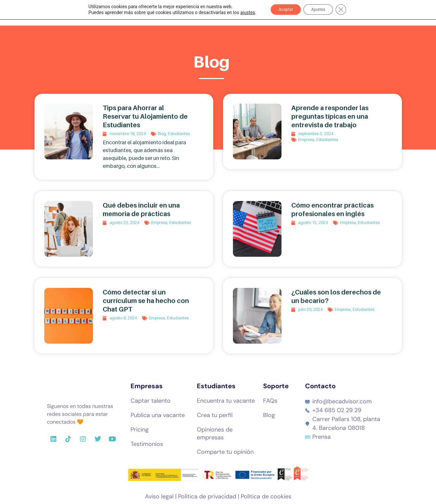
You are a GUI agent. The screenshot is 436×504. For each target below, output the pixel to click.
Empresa (306, 140)
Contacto (320, 386)
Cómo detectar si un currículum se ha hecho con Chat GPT (146, 301)
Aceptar (283, 10)
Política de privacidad (207, 496)
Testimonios (147, 444)
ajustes (242, 13)
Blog (162, 134)
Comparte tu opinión (225, 452)
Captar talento (151, 401)
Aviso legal (159, 496)
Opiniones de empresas (215, 433)
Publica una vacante (158, 415)
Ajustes (320, 10)
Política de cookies (266, 496)
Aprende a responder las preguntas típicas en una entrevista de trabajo (330, 116)
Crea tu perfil (215, 415)
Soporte (276, 386)
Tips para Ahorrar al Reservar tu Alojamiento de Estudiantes (145, 116)
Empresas (147, 386)
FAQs (270, 401)
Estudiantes (179, 134)
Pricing (140, 430)
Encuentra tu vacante (226, 401)
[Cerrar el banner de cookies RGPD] (346, 10)
